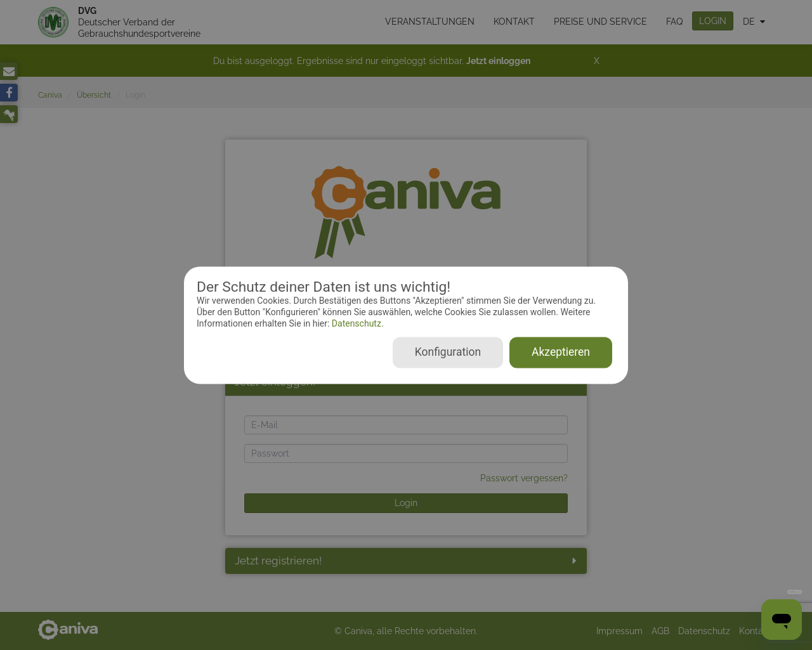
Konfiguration (448, 352)
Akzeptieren (561, 352)
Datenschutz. (356, 324)
